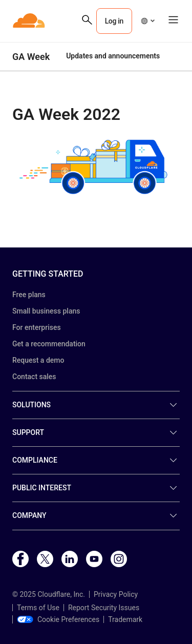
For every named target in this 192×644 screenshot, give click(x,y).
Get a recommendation (49, 344)
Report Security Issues (104, 608)
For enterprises (37, 327)
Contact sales (34, 377)
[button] (147, 21)
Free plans (29, 295)
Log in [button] (114, 21)
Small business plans (46, 311)
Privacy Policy (116, 594)
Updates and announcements (113, 56)
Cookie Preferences (58, 619)
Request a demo (38, 360)
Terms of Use (38, 608)
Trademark (125, 619)
